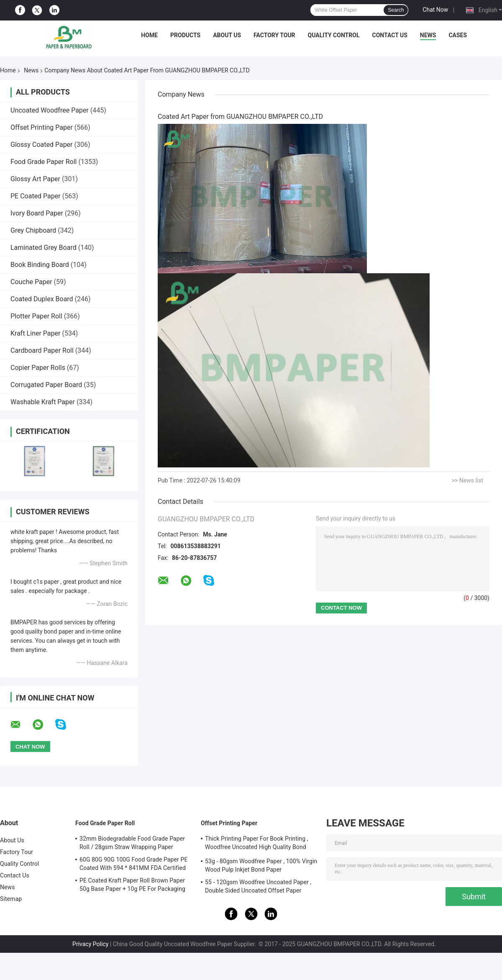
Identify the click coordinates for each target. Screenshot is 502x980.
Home (149, 35)
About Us (227, 35)
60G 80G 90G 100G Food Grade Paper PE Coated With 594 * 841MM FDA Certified (133, 864)
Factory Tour (274, 35)
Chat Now (435, 10)
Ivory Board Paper (37, 213)
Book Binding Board (40, 265)
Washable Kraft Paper (43, 402)
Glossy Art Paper (35, 179)
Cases (458, 35)
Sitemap (11, 899)
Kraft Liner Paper (35, 333)
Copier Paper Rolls (38, 368)
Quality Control (334, 35)
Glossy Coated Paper (42, 145)
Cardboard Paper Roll (42, 350)
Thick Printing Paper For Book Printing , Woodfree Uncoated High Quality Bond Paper (257, 844)
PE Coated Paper (36, 196)
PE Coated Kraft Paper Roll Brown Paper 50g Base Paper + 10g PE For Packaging (132, 885)
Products (185, 35)
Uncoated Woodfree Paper (50, 110)
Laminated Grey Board (44, 248)
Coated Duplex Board (42, 299)
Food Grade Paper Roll (44, 162)
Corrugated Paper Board (46, 385)
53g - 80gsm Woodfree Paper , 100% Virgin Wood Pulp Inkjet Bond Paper (261, 865)
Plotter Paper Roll (36, 316)
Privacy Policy (90, 944)
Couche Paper (31, 282)
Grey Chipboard (33, 230)
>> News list (467, 480)
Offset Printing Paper (42, 127)
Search (396, 10)
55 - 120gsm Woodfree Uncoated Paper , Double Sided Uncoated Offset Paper (258, 886)
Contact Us (389, 35)
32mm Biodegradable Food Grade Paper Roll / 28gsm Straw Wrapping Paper (132, 843)
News (428, 35)
